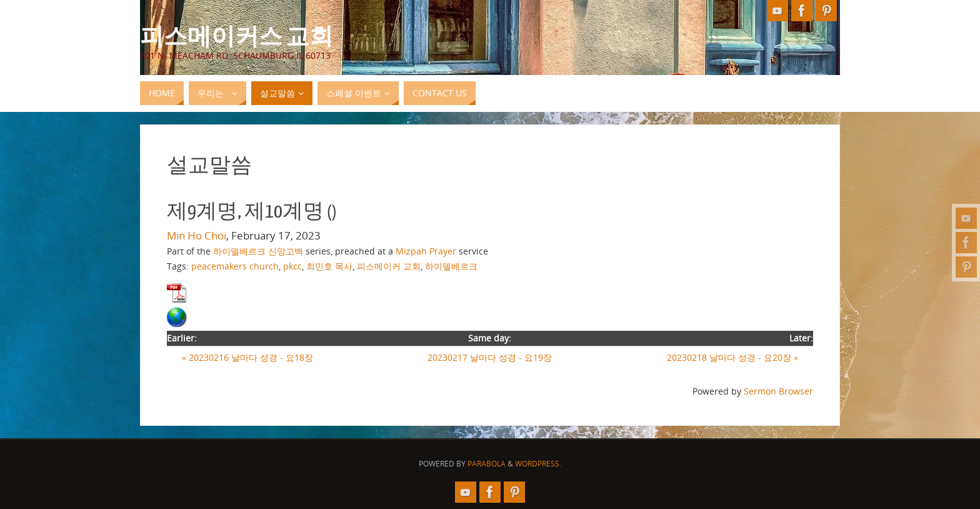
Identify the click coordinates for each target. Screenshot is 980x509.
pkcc (292, 266)
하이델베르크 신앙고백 (258, 251)
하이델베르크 (451, 266)
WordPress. (538, 464)
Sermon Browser (778, 391)
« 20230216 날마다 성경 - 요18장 (247, 357)
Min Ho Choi (197, 235)
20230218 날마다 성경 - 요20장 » (732, 357)
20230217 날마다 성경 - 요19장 (490, 357)
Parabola (487, 464)
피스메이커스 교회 (237, 35)
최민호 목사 (329, 266)
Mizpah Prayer (426, 251)
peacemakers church (235, 266)
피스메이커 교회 (389, 266)
